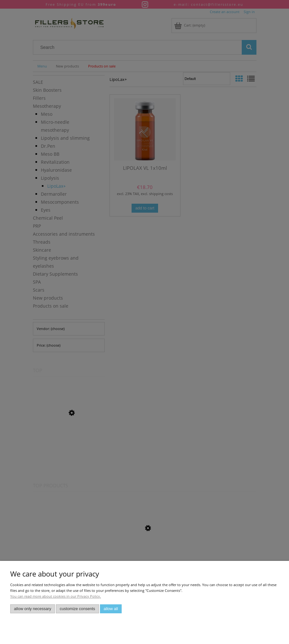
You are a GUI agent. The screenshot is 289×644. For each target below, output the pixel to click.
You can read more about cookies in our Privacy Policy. (56, 596)
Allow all (111, 609)
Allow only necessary (33, 609)
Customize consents (77, 609)
